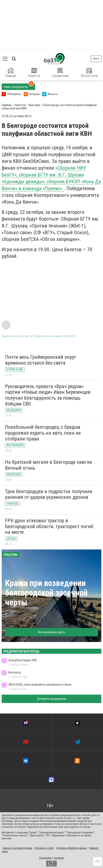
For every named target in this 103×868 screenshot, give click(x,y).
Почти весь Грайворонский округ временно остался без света (41, 360)
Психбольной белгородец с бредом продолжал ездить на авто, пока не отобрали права (43, 433)
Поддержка (45, 858)
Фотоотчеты (89, 73)
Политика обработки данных (71, 848)
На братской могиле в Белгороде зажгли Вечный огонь (49, 465)
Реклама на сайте (44, 848)
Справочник (60, 73)
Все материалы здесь (52, 632)
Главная (11, 73)
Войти (96, 59)
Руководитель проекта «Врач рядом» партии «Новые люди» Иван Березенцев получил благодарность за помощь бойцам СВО (48, 395)
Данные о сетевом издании (17, 848)
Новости (34, 73)
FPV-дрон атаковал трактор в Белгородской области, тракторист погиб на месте (49, 526)
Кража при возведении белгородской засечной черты (46, 593)
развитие (59, 858)
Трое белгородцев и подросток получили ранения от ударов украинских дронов (49, 494)
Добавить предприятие (52, 699)
